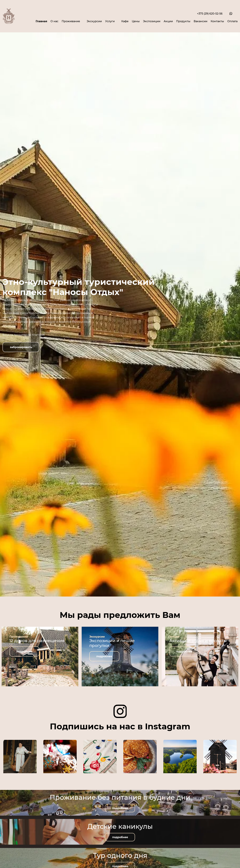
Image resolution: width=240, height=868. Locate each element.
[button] (21, 347)
